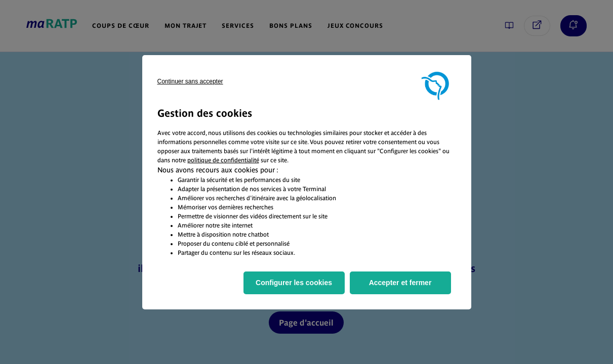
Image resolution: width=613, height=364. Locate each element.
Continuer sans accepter (190, 81)
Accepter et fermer (400, 283)
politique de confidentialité (223, 160)
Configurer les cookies (294, 283)
